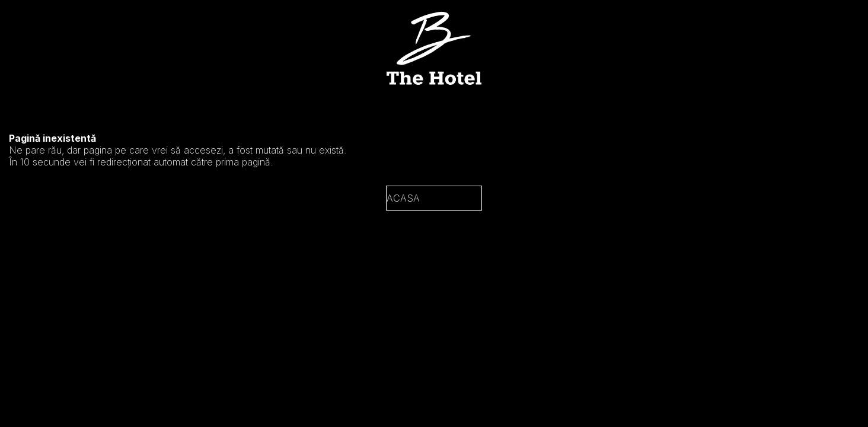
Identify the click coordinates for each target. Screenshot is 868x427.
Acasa (403, 198)
